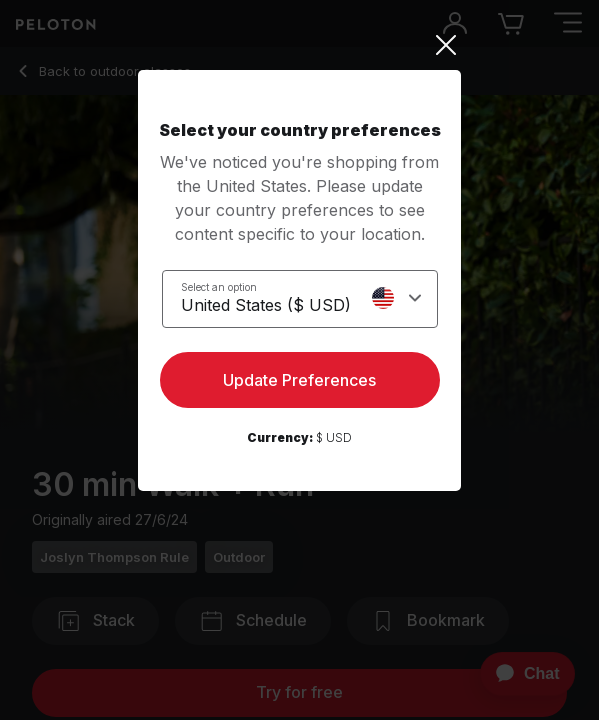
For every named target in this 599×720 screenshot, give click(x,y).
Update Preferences (299, 380)
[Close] (299, 45)
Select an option (219, 287)
